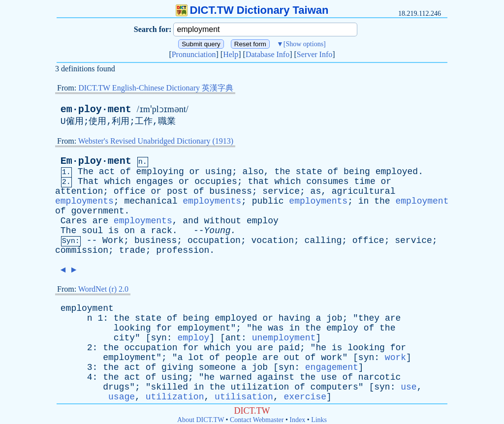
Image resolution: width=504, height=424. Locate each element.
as (316, 191)
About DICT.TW (201, 420)
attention (79, 191)
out (292, 358)
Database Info (268, 54)
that (258, 182)
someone (218, 367)
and (190, 221)
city (124, 338)
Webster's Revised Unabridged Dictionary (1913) (156, 141)
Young (218, 231)
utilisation (244, 397)
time (364, 182)
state (309, 172)
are (100, 221)
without (223, 221)
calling (323, 241)
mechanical (151, 201)
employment (422, 201)
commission (82, 250)
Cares (74, 221)
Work (113, 241)
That (88, 182)
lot (196, 358)
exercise (305, 397)
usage (122, 397)
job (334, 318)
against (276, 377)
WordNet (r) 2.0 (103, 289)
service (281, 191)
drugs (116, 387)
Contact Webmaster (257, 420)
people (241, 358)
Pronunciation (194, 54)
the (282, 172)
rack (162, 231)
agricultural (364, 191)
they (369, 318)
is (114, 231)
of (126, 172)
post (177, 191)
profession (183, 250)
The (86, 172)
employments (84, 201)
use (329, 377)
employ (263, 221)
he (257, 328)
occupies (216, 182)
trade (132, 250)
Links (319, 420)
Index (297, 420)
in (364, 201)
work (331, 358)
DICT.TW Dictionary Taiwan (252, 10)
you (244, 348)
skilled (169, 387)
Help (231, 54)
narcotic (379, 377)
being (357, 172)
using (219, 172)
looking (132, 328)
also (253, 172)
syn (158, 338)
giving (177, 367)
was (276, 328)
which (118, 182)
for (164, 328)
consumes (327, 182)
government (97, 211)
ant (233, 338)
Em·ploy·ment (96, 161)
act (107, 172)
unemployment (284, 338)
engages (155, 182)
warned (236, 377)
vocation (273, 241)
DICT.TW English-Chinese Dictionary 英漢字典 (156, 88)
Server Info (315, 54)
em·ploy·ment (96, 109)
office (130, 191)
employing (160, 172)
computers (334, 387)
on (129, 231)
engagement (332, 367)
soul (92, 231)
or (195, 172)
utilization (260, 387)
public (268, 201)
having (295, 318)
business (230, 191)
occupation (214, 241)
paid (289, 348)
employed (397, 172)
